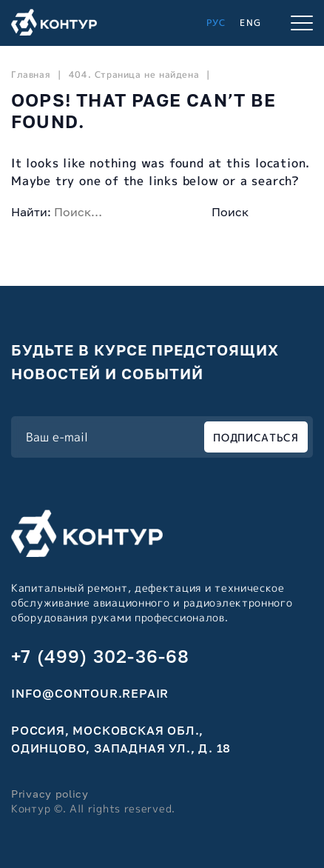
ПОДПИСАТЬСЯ (256, 437)
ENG (250, 23)
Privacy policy (50, 794)
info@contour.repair (90, 693)
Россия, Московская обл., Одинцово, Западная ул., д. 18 (121, 739)
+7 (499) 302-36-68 (101, 656)
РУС (216, 23)
